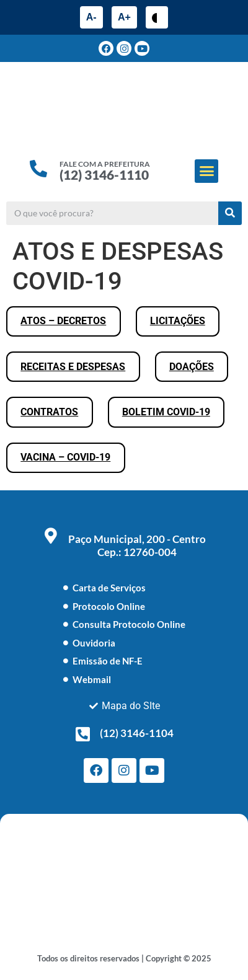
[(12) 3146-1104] (82, 734)
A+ (124, 17)
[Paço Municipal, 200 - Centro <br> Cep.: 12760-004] (51, 536)
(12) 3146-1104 (137, 733)
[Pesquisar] (230, 213)
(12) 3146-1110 (104, 174)
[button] (206, 171)
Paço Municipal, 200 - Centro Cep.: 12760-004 (137, 545)
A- (91, 17)
